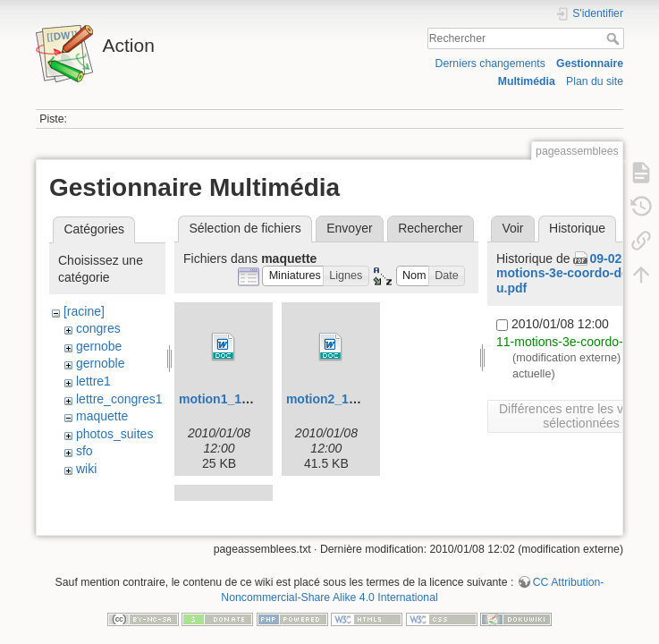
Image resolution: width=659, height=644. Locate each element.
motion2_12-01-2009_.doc (362, 399)
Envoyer (349, 228)
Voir (512, 228)
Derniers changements (490, 64)
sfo (84, 451)
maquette (102, 416)
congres (98, 328)
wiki (86, 469)
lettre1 (93, 381)
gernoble (101, 363)
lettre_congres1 (119, 399)
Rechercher (615, 38)
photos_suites (114, 434)
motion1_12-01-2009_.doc (255, 399)
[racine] (84, 311)
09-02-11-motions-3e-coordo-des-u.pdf (570, 274)
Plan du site (595, 81)
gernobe (99, 346)
